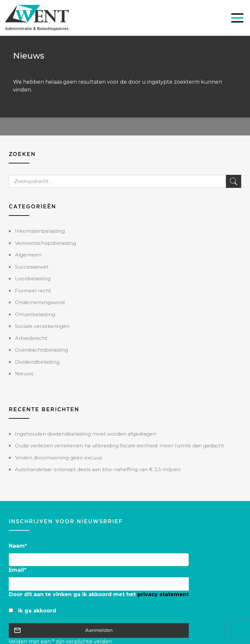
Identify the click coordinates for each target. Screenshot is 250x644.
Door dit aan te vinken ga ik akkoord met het (99, 594)
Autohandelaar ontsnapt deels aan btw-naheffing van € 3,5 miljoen (98, 469)
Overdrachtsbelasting (42, 350)
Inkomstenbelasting (40, 231)
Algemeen (28, 255)
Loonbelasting (33, 279)
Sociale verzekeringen (42, 326)
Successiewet (32, 267)
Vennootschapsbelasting (46, 243)
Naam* (18, 546)
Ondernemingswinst (40, 302)
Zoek (234, 181)
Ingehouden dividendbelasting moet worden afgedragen (86, 434)
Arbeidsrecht (31, 338)
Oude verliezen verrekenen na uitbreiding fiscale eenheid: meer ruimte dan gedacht (119, 446)
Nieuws (24, 374)
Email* (18, 570)
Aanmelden (99, 630)
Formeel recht (33, 291)
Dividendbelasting (37, 362)
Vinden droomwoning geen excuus (58, 458)
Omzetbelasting (35, 314)
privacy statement (163, 594)
